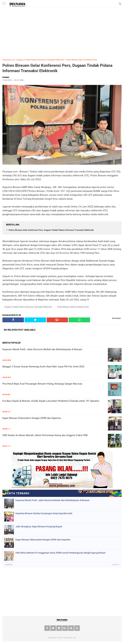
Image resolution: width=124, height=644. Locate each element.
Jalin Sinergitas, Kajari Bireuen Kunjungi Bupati (39, 527)
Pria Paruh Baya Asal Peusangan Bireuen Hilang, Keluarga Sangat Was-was (42, 384)
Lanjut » (116, 565)
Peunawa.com (9, 60)
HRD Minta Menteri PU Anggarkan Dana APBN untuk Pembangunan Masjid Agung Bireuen (61, 553)
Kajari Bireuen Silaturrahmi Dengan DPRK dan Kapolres (32, 418)
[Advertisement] (62, 32)
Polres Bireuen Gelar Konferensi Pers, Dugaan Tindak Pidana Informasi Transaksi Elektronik (57, 68)
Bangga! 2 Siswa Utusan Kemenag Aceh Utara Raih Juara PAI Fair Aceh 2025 (43, 367)
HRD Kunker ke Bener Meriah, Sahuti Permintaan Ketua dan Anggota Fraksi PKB (45, 435)
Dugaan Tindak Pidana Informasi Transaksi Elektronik (40, 60)
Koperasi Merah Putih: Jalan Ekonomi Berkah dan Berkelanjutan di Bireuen (42, 349)
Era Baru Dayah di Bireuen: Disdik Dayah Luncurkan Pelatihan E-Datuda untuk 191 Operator (51, 401)
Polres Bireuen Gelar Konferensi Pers (81, 60)
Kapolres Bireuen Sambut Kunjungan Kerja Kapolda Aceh (44, 513)
